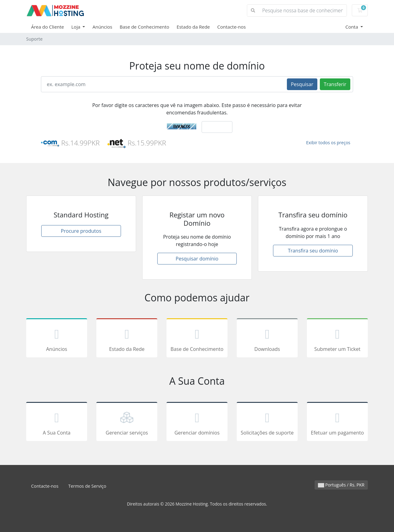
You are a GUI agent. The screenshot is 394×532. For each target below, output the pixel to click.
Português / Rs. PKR (341, 485)
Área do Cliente (48, 27)
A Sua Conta (57, 423)
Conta (352, 27)
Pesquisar (302, 84)
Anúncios (102, 27)
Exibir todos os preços (328, 143)
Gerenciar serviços (127, 423)
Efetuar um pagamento (337, 423)
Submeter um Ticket (337, 339)
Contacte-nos (232, 27)
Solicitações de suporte (267, 423)
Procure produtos (81, 231)
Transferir (335, 84)
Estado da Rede (193, 27)
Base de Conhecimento (145, 27)
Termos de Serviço (87, 486)
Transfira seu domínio (313, 251)
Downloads (267, 339)
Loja (76, 27)
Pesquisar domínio (197, 259)
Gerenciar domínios (197, 423)
